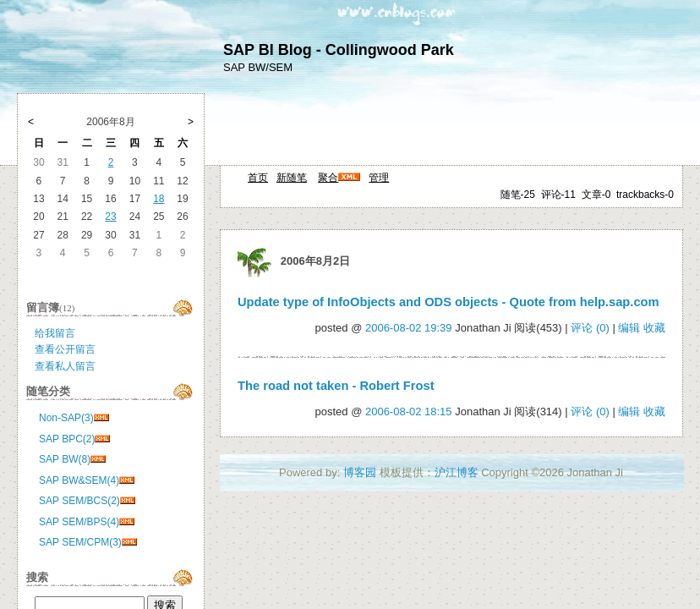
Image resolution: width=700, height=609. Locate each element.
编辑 (629, 328)
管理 (379, 178)
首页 (258, 178)
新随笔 (292, 178)
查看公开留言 (65, 349)
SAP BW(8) (65, 459)
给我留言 (55, 333)
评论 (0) (590, 328)
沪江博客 (457, 472)
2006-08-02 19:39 (409, 328)
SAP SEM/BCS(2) (79, 501)
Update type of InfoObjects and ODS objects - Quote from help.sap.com (448, 302)
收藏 (654, 328)
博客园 (360, 472)
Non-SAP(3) (66, 418)
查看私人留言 (65, 366)
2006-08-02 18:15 (409, 411)
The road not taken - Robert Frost (336, 386)
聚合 (328, 178)
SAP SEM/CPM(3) (80, 542)
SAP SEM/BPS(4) (79, 522)
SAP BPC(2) (67, 439)
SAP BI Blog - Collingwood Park (339, 50)
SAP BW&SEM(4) (79, 480)
